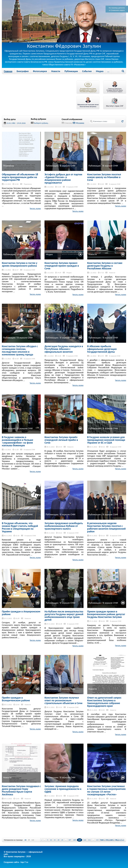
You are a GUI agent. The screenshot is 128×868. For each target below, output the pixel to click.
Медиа (100, 71)
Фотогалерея (40, 71)
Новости (56, 71)
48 (29, 840)
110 (85, 840)
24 (25, 840)
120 (33, 840)
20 (58, 840)
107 (70, 840)
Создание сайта (11, 862)
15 (55, 840)
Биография (23, 71)
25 (62, 840)
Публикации (71, 71)
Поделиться (120, 840)
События (87, 71)
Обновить (122, 121)
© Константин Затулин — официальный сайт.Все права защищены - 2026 (23, 854)
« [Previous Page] (41, 840)
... (108, 71)
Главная (8, 71)
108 (74, 840)
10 (51, 840)
